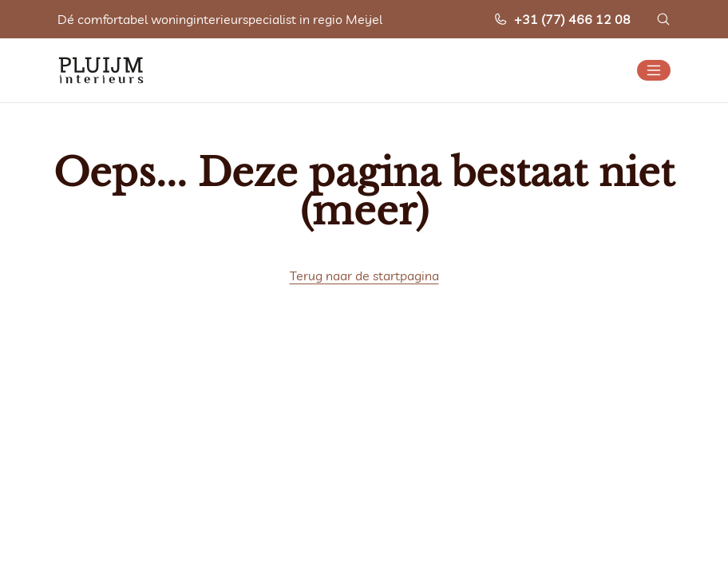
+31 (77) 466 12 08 (562, 19)
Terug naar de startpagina (364, 276)
